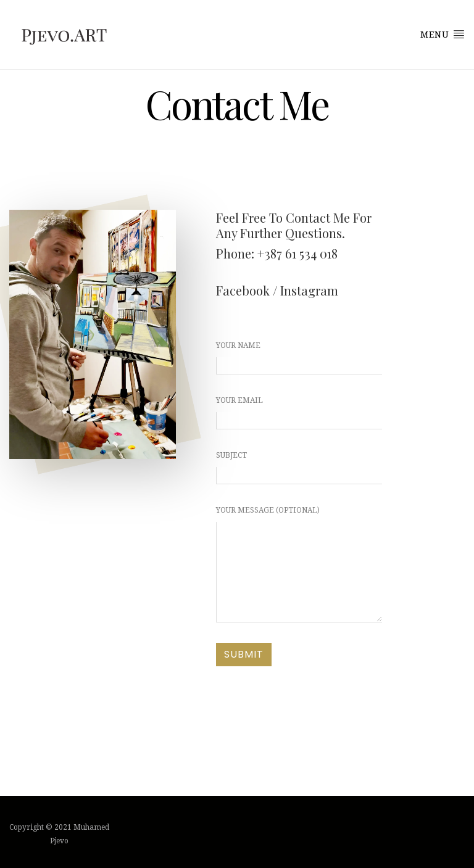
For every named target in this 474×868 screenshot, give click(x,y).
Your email (299, 413)
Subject (299, 468)
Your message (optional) (299, 564)
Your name (299, 358)
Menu (443, 34)
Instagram (309, 290)
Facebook (243, 290)
